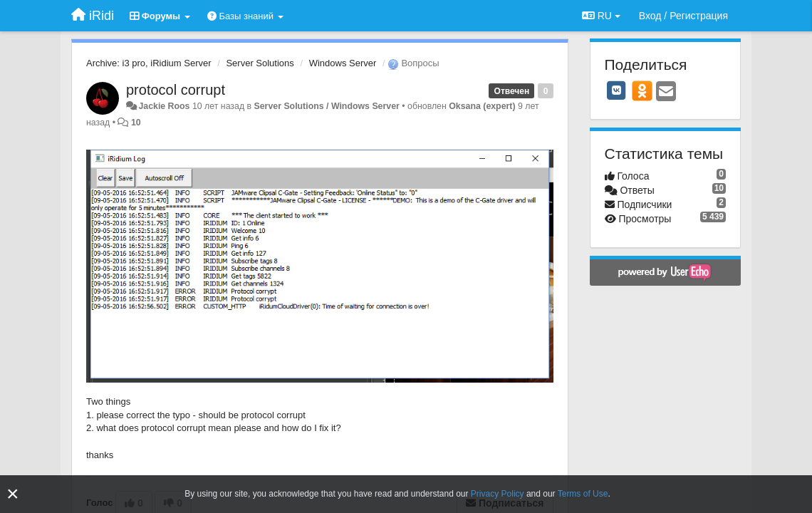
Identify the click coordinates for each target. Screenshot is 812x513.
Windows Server (343, 63)
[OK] (642, 90)
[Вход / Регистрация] (683, 16)
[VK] (617, 90)
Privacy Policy (498, 494)
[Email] (666, 92)
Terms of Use (583, 494)
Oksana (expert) (482, 106)
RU (601, 16)
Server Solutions (260, 63)
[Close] (13, 494)
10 (136, 123)
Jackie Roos (164, 106)
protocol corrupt (176, 90)
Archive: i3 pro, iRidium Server (149, 63)
